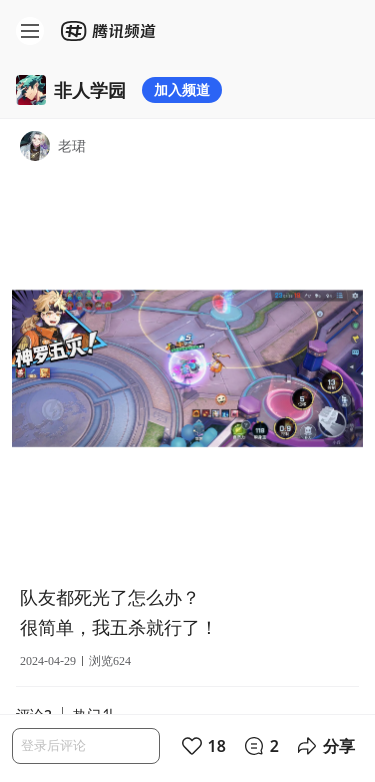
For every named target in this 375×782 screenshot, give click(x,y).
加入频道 (182, 89)
